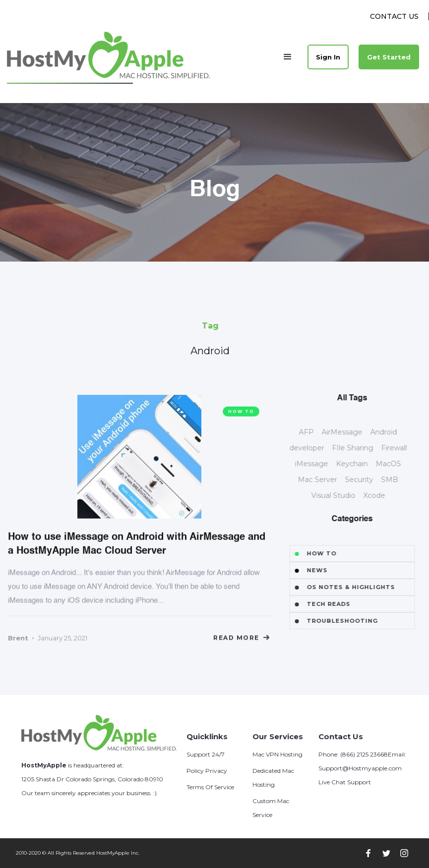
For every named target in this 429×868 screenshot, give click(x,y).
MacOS (399, 464)
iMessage (322, 464)
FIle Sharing (363, 448)
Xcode (384, 495)
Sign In (328, 57)
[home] (109, 57)
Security (370, 480)
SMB (400, 480)
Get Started (389, 57)
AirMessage (353, 432)
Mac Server (328, 480)
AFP (317, 432)
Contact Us (394, 16)
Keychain (363, 464)
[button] (288, 57)
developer (317, 448)
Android (394, 432)
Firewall (404, 448)
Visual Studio (343, 495)
